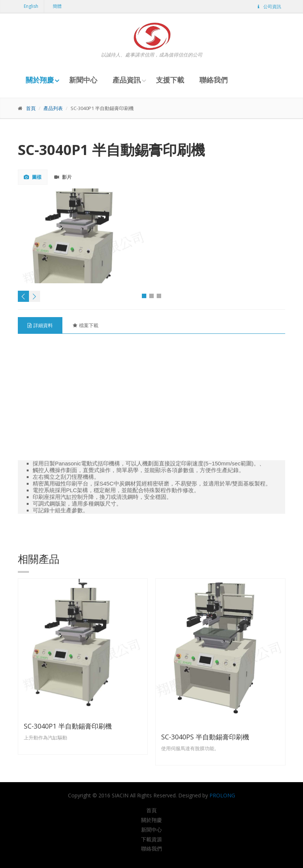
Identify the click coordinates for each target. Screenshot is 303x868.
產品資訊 (127, 80)
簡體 (57, 6)
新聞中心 (83, 80)
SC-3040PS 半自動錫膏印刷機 (205, 737)
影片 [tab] (63, 177)
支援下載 (170, 80)
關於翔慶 (40, 80)
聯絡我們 (214, 80)
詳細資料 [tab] (40, 325)
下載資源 (151, 839)
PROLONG (222, 795)
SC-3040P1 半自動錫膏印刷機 (68, 726)
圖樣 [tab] (33, 177)
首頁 (31, 108)
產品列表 (53, 108)
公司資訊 (269, 7)
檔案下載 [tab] (86, 325)
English (31, 6)
